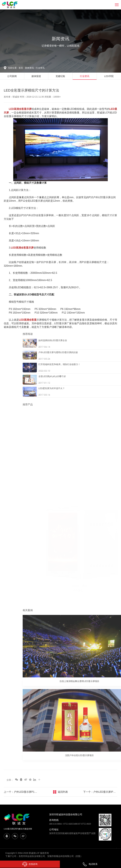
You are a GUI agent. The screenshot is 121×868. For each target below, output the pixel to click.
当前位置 (13, 68)
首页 (21, 68)
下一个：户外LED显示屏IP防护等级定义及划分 (100, 792)
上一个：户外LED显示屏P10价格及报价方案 (21, 792)
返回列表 (63, 792)
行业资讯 (40, 68)
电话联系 (90, 864)
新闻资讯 (30, 68)
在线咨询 (30, 864)
